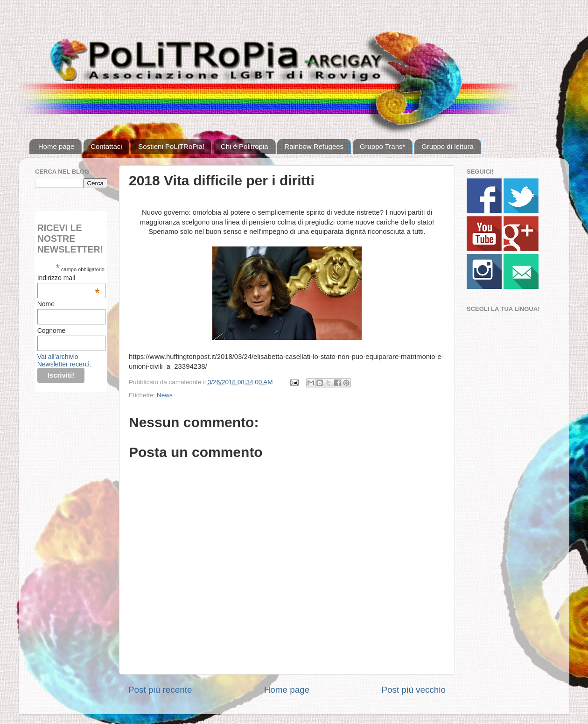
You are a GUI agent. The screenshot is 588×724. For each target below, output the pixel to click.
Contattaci (106, 146)
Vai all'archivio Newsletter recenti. (64, 360)
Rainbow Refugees (314, 146)
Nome (46, 304)
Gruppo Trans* (383, 146)
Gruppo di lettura (448, 146)
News (165, 395)
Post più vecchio (413, 690)
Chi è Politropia (245, 146)
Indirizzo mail (69, 278)
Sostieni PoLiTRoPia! (171, 146)
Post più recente (160, 690)
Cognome (52, 330)
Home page (56, 146)
